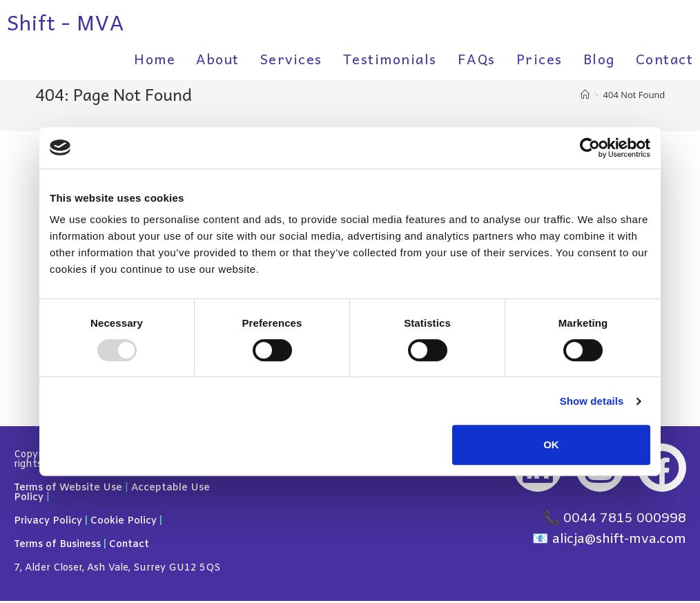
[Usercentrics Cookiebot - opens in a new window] (590, 148)
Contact (129, 547)
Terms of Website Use (68, 490)
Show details (592, 401)
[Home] (585, 95)
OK (551, 444)
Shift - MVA (66, 22)
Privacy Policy (48, 523)
